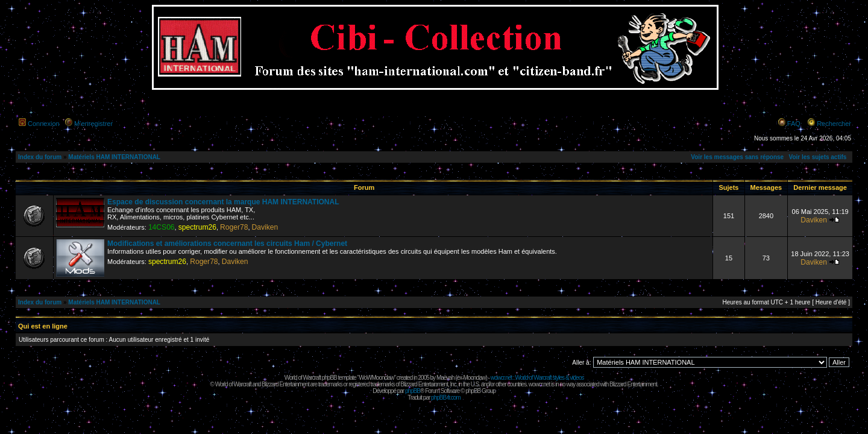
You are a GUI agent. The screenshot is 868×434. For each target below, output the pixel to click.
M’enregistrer (93, 124)
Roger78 (234, 227)
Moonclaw (474, 378)
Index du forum (40, 157)
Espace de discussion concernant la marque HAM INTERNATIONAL (223, 202)
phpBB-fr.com (446, 398)
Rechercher (834, 124)
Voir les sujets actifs (817, 157)
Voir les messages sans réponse (737, 157)
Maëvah (445, 378)
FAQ (794, 124)
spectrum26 (197, 227)
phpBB (413, 391)
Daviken (265, 227)
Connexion (44, 124)
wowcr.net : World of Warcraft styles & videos (537, 378)
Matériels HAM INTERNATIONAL (114, 157)
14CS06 (162, 227)
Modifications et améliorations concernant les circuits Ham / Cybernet (227, 244)
